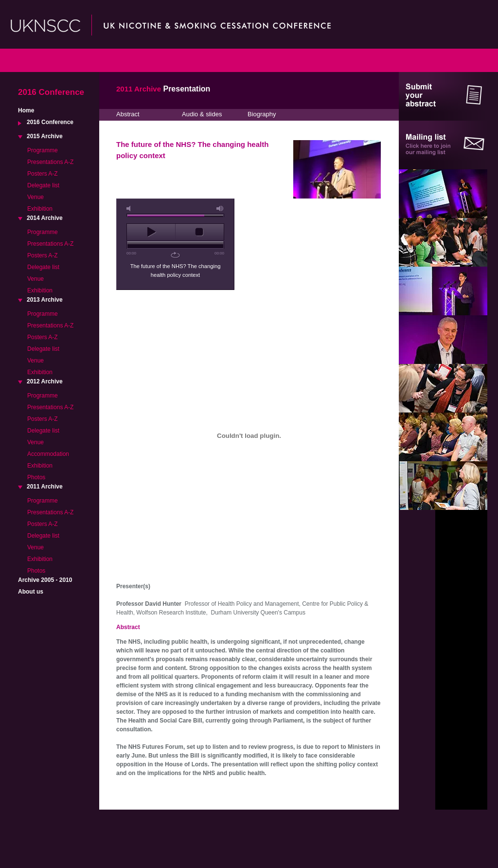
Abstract (128, 114)
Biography (262, 114)
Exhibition (40, 209)
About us (31, 592)
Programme (43, 150)
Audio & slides (202, 114)
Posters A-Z (43, 174)
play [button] (151, 232)
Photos (36, 477)
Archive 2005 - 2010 (45, 580)
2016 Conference (50, 122)
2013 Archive (45, 300)
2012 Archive (45, 381)
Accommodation (48, 454)
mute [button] (130, 208)
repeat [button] (175, 255)
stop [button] (200, 232)
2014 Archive (45, 218)
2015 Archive (45, 136)
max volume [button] (220, 208)
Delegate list (43, 185)
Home (26, 110)
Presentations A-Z (50, 162)
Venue (36, 197)
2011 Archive (45, 487)
